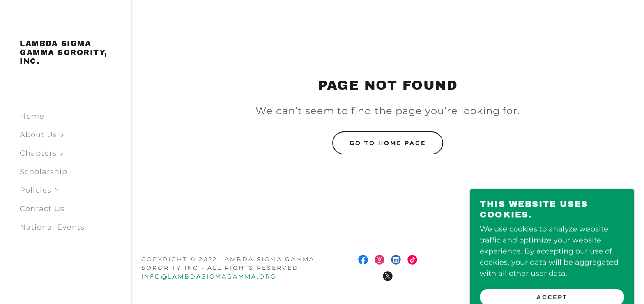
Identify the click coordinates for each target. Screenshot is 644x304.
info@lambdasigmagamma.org (209, 276)
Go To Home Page (388, 143)
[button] (76, 135)
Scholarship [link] (44, 172)
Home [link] (32, 116)
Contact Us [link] (42, 209)
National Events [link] (52, 227)
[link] (66, 61)
